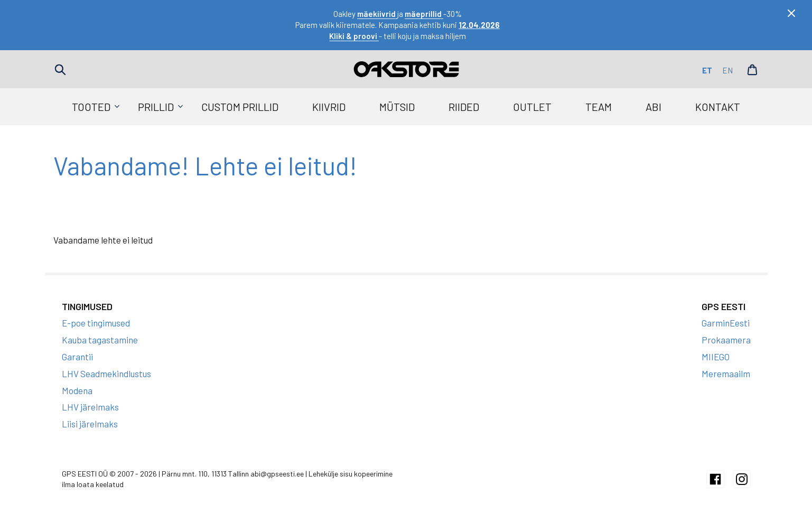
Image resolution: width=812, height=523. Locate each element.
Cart (752, 70)
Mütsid (397, 107)
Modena (77, 390)
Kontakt (718, 107)
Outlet (532, 107)
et (707, 70)
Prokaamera (726, 340)
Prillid (156, 107)
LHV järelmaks (90, 407)
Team (599, 107)
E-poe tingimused (96, 323)
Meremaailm (726, 373)
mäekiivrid (377, 14)
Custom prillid (240, 107)
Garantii (77, 357)
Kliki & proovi (354, 36)
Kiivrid (329, 107)
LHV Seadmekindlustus (106, 373)
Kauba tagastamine (100, 340)
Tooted (91, 107)
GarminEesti (726, 323)
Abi (654, 107)
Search (60, 70)
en (727, 70)
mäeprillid (424, 14)
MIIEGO (716, 357)
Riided (464, 107)
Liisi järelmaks (90, 424)
